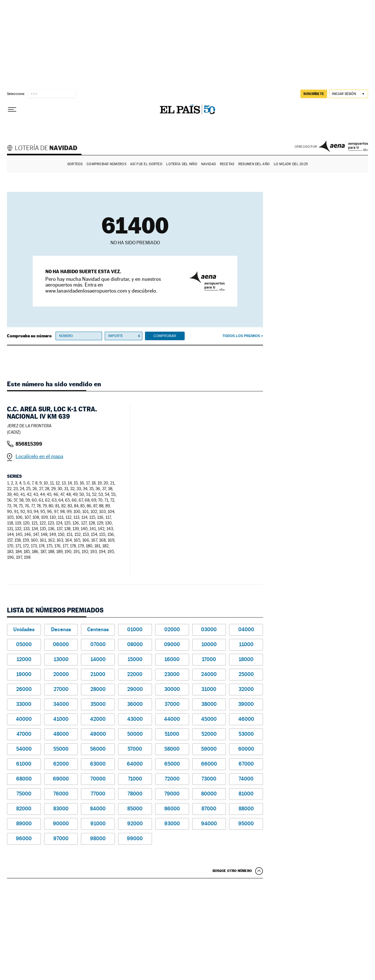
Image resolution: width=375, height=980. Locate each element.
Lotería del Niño (182, 164)
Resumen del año (254, 164)
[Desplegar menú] (12, 110)
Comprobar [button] (165, 336)
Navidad (208, 164)
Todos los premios (241, 336)
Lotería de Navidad (45, 149)
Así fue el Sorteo (146, 164)
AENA (343, 146)
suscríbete (314, 94)
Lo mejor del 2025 (291, 164)
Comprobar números (106, 164)
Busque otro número (232, 871)
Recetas (227, 164)
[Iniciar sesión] (349, 94)
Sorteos (75, 164)
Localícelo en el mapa (39, 456)
